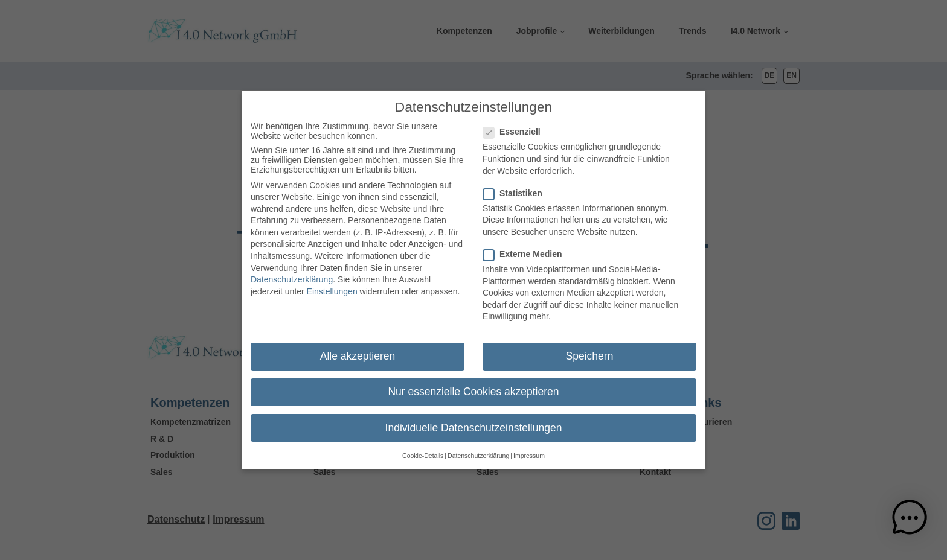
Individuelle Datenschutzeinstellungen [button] (474, 422)
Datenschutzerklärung (292, 275)
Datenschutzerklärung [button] (478, 451)
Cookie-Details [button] (423, 451)
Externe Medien (526, 249)
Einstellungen (332, 287)
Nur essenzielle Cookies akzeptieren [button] (473, 387)
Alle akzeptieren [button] (358, 351)
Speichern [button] (590, 351)
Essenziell (515, 127)
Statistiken (516, 188)
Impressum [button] (529, 451)
